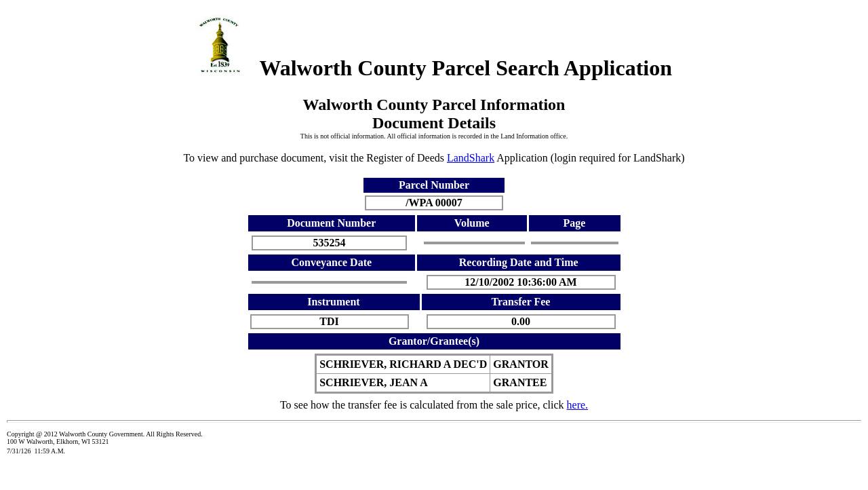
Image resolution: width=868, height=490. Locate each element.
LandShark (471, 158)
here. (578, 405)
